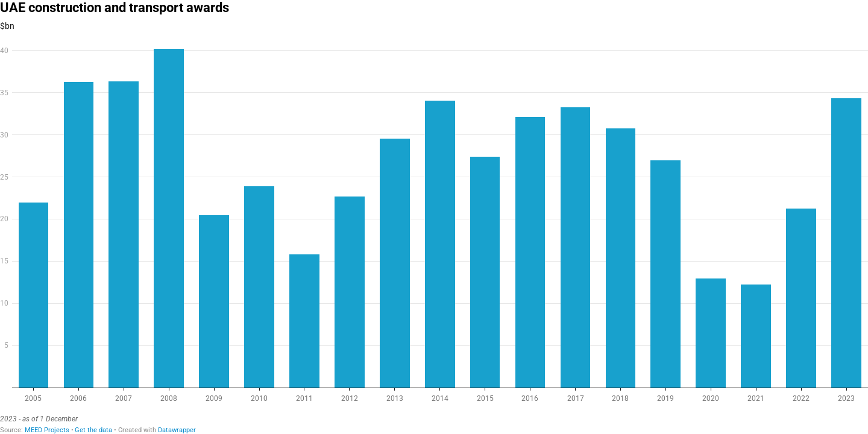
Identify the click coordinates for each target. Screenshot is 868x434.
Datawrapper (177, 430)
